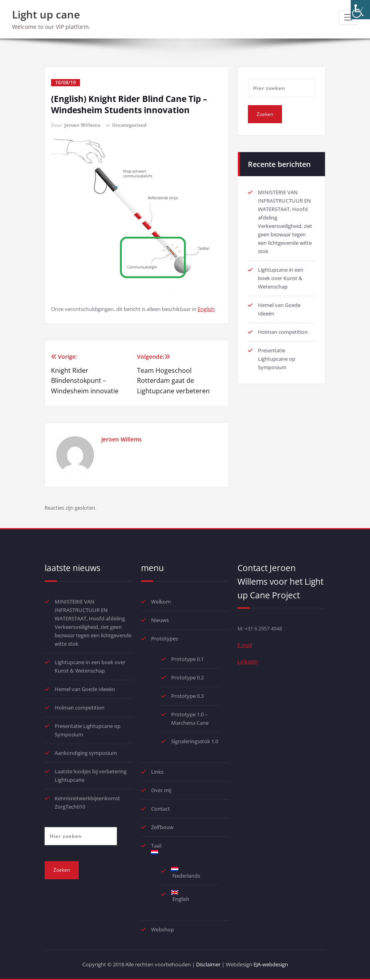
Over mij (161, 790)
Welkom (161, 602)
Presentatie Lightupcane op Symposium (277, 359)
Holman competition (283, 332)
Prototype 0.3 (188, 696)
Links (157, 772)
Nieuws (160, 620)
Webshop (163, 929)
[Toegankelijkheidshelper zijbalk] (360, 10)
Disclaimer (208, 964)
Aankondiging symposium (86, 753)
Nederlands (186, 873)
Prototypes (165, 638)
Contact (160, 809)
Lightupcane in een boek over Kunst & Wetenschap (281, 278)
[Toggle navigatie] (348, 17)
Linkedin (248, 661)
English (206, 309)
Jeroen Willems (82, 125)
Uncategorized (129, 125)
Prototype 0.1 (187, 659)
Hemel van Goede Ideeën (85, 689)
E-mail (245, 645)
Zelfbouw (162, 827)
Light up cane (46, 14)
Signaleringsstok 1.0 (195, 741)
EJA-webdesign (271, 964)
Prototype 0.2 (187, 677)
